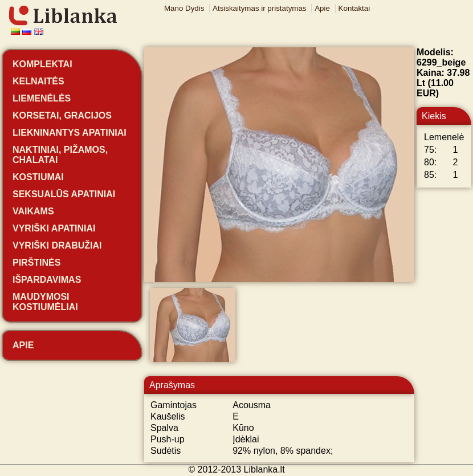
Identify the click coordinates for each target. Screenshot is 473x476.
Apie (322, 8)
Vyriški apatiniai (54, 228)
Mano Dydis (184, 8)
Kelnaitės (38, 81)
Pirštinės (36, 263)
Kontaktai (354, 8)
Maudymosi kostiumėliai (45, 302)
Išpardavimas (47, 280)
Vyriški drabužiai (57, 245)
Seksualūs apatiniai (64, 194)
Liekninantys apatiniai (70, 133)
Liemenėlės (42, 98)
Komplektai (42, 64)
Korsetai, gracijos (62, 115)
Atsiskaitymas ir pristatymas (259, 8)
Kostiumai (38, 177)
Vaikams (33, 211)
